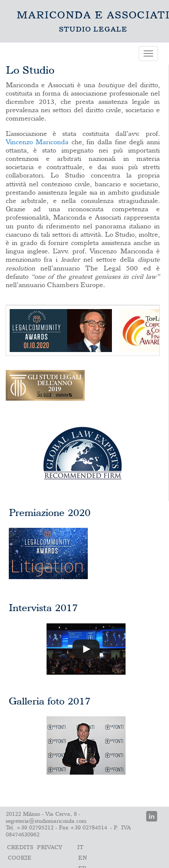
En (83, 858)
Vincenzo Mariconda (37, 142)
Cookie (20, 858)
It (80, 848)
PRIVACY (50, 848)
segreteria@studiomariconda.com (46, 821)
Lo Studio (93, 21)
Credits (20, 848)
